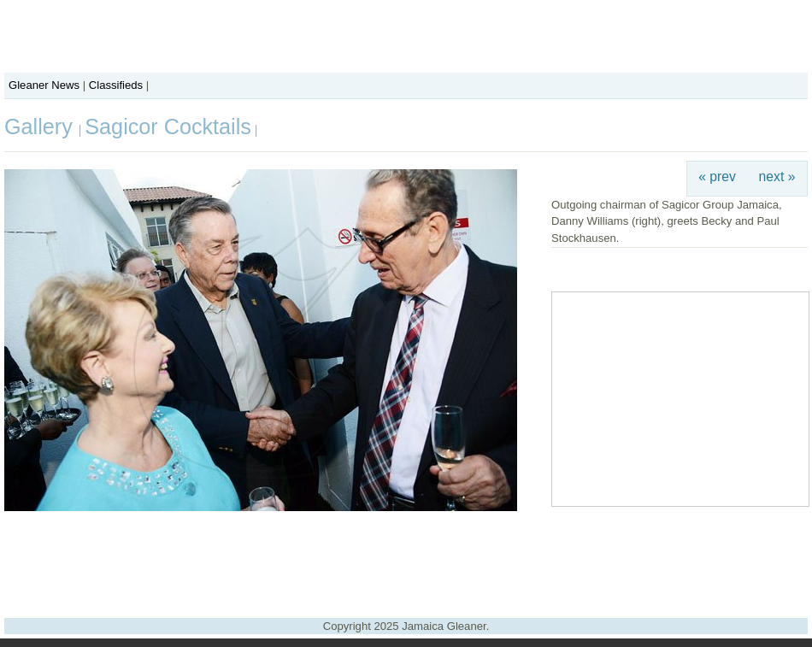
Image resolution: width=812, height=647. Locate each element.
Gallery (41, 126)
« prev (717, 176)
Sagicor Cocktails (168, 126)
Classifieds (116, 85)
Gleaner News (44, 85)
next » (777, 176)
